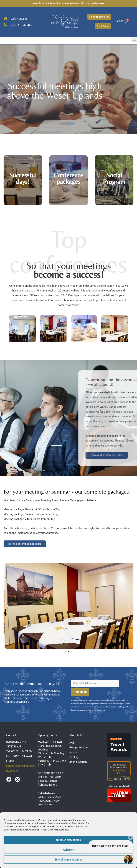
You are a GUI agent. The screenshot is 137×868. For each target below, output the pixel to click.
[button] (134, 40)
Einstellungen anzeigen (69, 860)
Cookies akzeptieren (68, 840)
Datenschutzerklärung (24, 827)
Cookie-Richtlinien (55, 827)
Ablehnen (68, 850)
